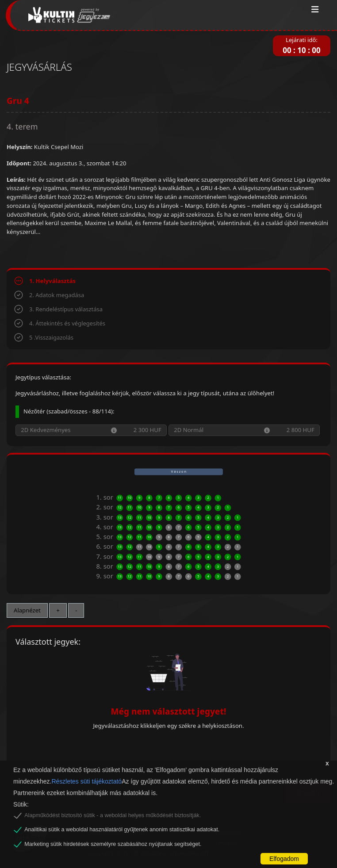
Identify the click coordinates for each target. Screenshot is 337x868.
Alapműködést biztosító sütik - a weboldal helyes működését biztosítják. (113, 815)
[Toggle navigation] (315, 10)
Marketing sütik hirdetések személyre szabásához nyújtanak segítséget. (113, 844)
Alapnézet (27, 610)
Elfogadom (284, 859)
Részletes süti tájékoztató (86, 781)
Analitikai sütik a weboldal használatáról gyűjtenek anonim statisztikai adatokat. (122, 830)
